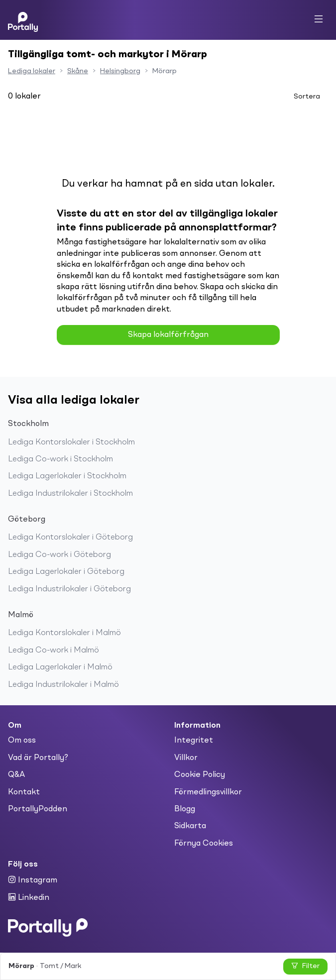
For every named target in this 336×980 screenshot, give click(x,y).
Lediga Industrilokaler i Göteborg (69, 589)
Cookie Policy (200, 775)
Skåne (78, 71)
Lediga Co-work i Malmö (54, 651)
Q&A (16, 775)
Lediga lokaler (32, 71)
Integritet (194, 741)
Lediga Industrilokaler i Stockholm (70, 494)
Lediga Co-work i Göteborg (59, 555)
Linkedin (29, 897)
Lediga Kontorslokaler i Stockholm (71, 442)
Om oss (22, 741)
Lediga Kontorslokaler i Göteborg (70, 538)
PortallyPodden (38, 809)
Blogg (185, 809)
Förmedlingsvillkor (208, 792)
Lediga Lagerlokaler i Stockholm (67, 476)
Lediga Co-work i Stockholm (60, 459)
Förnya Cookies (204, 844)
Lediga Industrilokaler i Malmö (63, 685)
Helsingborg (120, 71)
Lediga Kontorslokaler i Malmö (64, 633)
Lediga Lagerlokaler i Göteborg (66, 572)
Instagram (33, 880)
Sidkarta (190, 826)
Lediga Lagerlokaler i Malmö (60, 667)
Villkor (186, 758)
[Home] (23, 20)
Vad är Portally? (38, 758)
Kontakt (24, 792)
